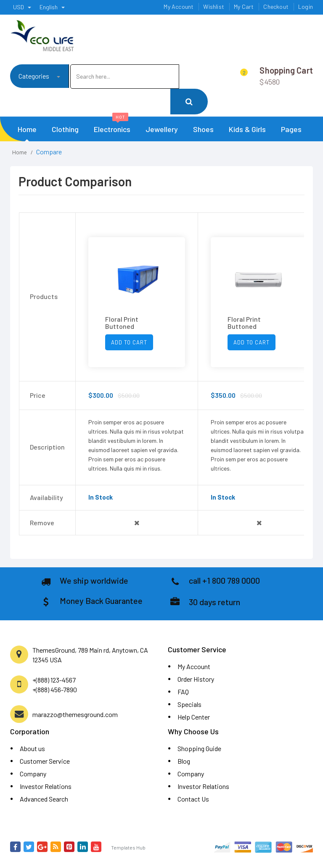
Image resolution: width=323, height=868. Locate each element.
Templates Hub (128, 847)
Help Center (194, 717)
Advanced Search (44, 799)
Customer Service (45, 761)
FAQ (183, 692)
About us (32, 748)
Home (27, 129)
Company (33, 774)
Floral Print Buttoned (122, 323)
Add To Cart (129, 342)
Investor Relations (46, 786)
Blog (184, 761)
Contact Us (193, 799)
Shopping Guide (199, 748)
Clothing (65, 129)
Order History (196, 679)
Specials (189, 704)
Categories (39, 76)
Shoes (203, 129)
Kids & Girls (247, 129)
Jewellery (162, 129)
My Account (194, 666)
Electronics (112, 125)
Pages (291, 129)
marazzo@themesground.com (75, 714)
